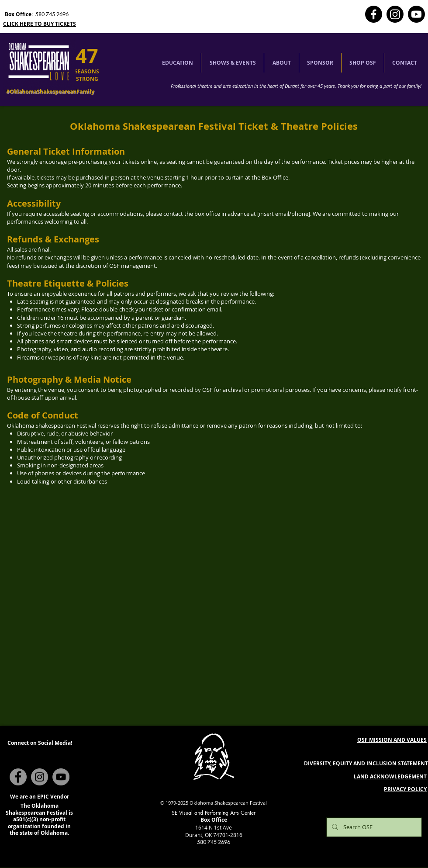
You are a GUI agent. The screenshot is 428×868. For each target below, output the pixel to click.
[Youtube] (416, 14)
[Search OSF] (373, 827)
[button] (177, 63)
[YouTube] (61, 777)
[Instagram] (395, 14)
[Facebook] (374, 14)
